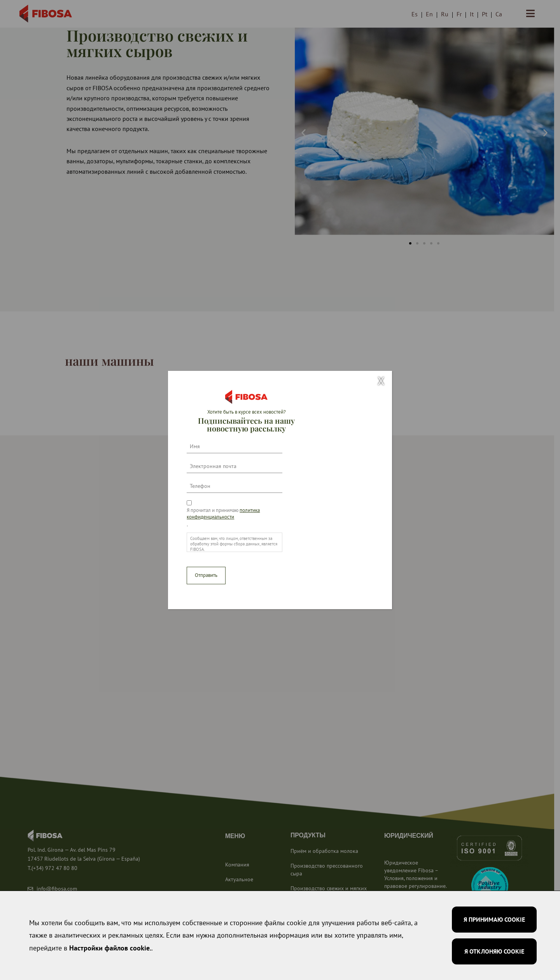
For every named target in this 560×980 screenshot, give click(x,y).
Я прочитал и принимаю (223, 514)
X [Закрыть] (381, 381)
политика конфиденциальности (223, 514)
